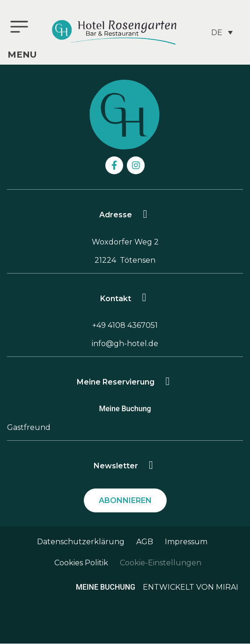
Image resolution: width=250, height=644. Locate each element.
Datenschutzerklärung (81, 542)
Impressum (186, 542)
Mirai (227, 587)
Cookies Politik (81, 563)
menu (22, 55)
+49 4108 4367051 (125, 325)
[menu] (19, 27)
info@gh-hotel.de (125, 344)
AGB (145, 542)
